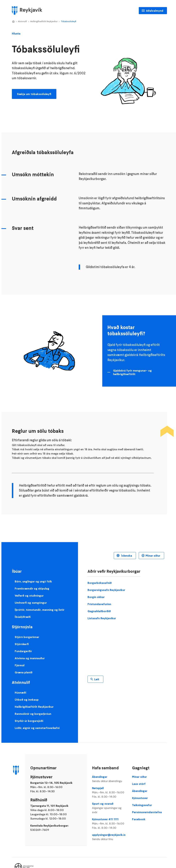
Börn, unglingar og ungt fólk (33, 581)
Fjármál (20, 665)
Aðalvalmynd (155, 11)
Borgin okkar (96, 597)
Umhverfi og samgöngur (31, 603)
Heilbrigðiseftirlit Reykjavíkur (44, 21)
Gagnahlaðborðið (99, 611)
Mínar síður (153, 556)
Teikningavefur (142, 805)
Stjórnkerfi (22, 644)
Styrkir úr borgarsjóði (29, 721)
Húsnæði (20, 692)
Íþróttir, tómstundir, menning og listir (40, 610)
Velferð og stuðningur (29, 596)
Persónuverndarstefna (147, 812)
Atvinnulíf (22, 21)
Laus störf (139, 784)
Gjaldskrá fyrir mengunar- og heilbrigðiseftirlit (132, 372)
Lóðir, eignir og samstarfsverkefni (37, 728)
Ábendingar (109, 779)
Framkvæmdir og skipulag (32, 588)
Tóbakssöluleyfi (69, 21)
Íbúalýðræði (23, 617)
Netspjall (109, 792)
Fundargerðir (23, 651)
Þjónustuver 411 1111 (109, 824)
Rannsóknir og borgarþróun (33, 714)
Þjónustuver (140, 798)
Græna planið (24, 672)
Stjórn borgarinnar (27, 637)
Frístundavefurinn (99, 604)
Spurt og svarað (109, 808)
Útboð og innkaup (27, 700)
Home (13, 22)
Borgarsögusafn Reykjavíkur (106, 590)
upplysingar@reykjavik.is (109, 837)
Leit (97, 679)
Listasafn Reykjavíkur (102, 618)
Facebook (139, 819)
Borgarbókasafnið (100, 583)
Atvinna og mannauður (30, 658)
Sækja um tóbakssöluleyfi (34, 94)
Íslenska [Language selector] (126, 556)
